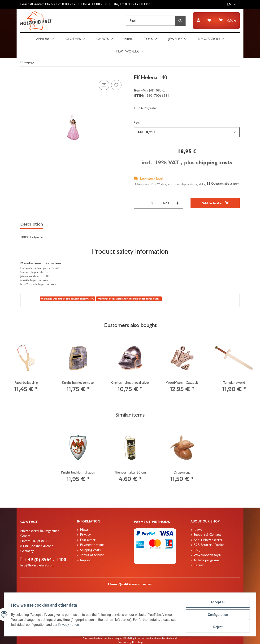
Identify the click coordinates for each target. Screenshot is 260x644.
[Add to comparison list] (104, 85)
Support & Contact (207, 535)
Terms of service (92, 555)
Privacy (85, 535)
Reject (217, 627)
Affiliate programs (206, 560)
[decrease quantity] (139, 203)
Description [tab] (32, 224)
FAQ (197, 550)
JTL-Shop (137, 642)
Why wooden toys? (207, 555)
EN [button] (229, 4)
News (84, 530)
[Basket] (227, 20)
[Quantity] (152, 203)
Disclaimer (87, 540)
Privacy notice (69, 625)
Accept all (217, 603)
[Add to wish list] (116, 85)
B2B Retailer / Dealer (208, 545)
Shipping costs (90, 550)
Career (198, 565)
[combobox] (187, 132)
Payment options (92, 545)
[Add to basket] (215, 203)
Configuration (217, 615)
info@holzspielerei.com (37, 565)
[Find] (150, 21)
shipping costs (214, 162)
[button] (198, 20)
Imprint (85, 560)
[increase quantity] (178, 203)
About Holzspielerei (207, 540)
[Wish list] (209, 20)
